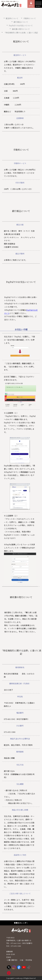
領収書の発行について (21, 29)
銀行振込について (21, 22)
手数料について (30, 18)
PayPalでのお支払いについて (21, 26)
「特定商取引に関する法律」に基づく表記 (21, 33)
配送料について (12, 18)
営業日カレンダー (21, 923)
